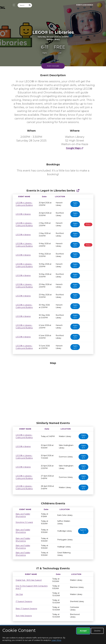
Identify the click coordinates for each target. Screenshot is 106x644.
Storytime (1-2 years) (24, 522)
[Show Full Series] (78, 191)
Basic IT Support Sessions (26, 609)
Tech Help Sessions (24, 616)
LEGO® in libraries (23, 214)
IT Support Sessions (24, 601)
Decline (97, 631)
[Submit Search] (30, 5)
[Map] (53, 391)
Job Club (19, 594)
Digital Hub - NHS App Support (29, 580)
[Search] (23, 5)
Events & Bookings (85, 5)
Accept (83, 631)
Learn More (56, 640)
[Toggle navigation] (13, 5)
